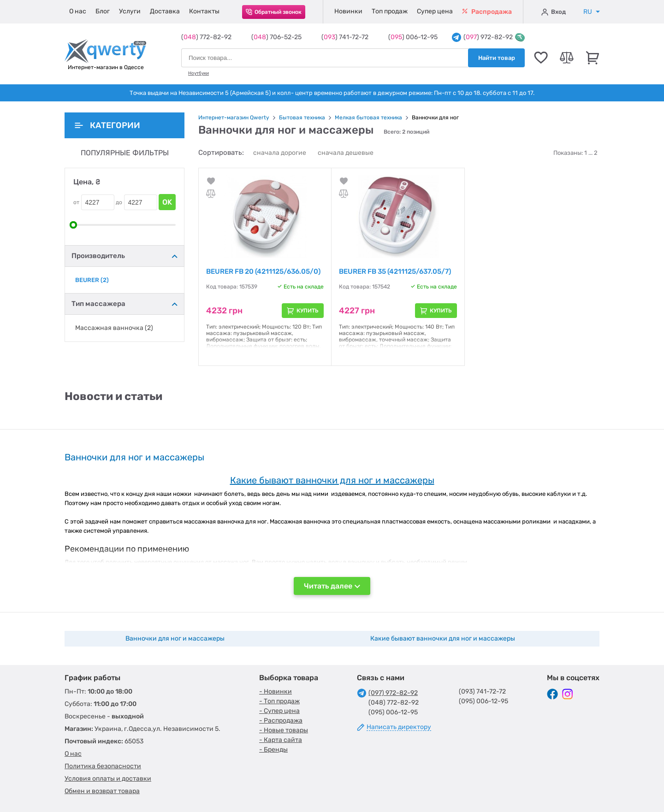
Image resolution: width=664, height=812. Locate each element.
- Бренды (273, 750)
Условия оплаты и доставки (108, 779)
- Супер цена (279, 711)
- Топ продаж (279, 701)
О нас (78, 11)
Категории (107, 125)
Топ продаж (390, 11)
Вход (554, 12)
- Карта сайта (281, 740)
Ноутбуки (199, 73)
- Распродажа (281, 721)
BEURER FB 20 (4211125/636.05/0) (263, 271)
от (76, 202)
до (119, 202)
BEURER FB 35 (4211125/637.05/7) (395, 271)
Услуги (130, 11)
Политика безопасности (103, 766)
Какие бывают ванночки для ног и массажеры (443, 638)
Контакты (204, 11)
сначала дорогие (280, 153)
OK (167, 202)
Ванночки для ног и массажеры (175, 638)
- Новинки (276, 691)
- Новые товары (284, 730)
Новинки (348, 11)
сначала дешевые (346, 153)
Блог (103, 11)
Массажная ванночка (114, 328)
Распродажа (487, 12)
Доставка (165, 11)
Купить (308, 311)
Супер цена (435, 11)
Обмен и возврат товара (102, 791)
